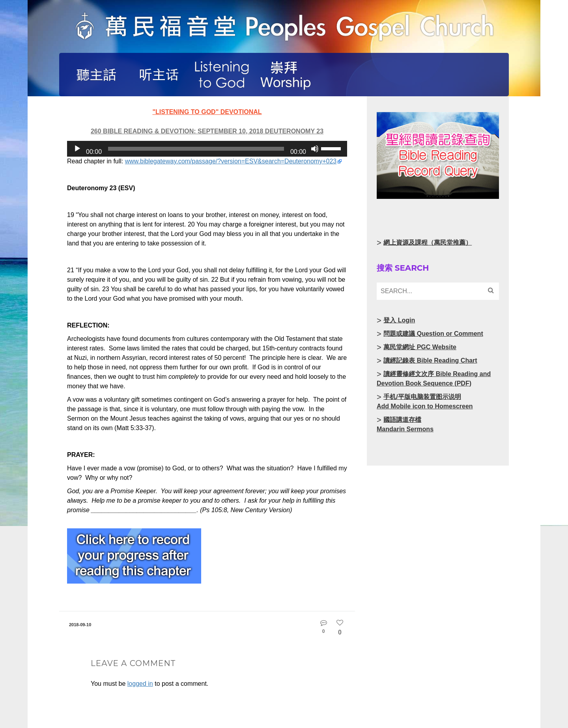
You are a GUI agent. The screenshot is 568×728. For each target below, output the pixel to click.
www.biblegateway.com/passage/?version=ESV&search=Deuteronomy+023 (231, 161)
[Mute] (315, 149)
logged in (140, 684)
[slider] (196, 149)
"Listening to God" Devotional (207, 112)
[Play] (77, 149)
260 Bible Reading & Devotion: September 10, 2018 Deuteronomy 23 (207, 131)
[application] (207, 149)
